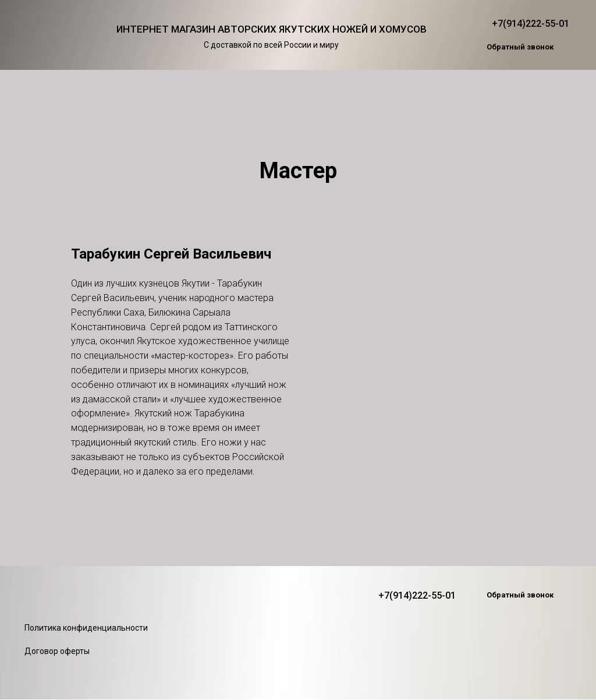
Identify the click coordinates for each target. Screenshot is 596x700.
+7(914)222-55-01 (531, 24)
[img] (53, 35)
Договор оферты (57, 651)
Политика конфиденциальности (86, 628)
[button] (520, 47)
